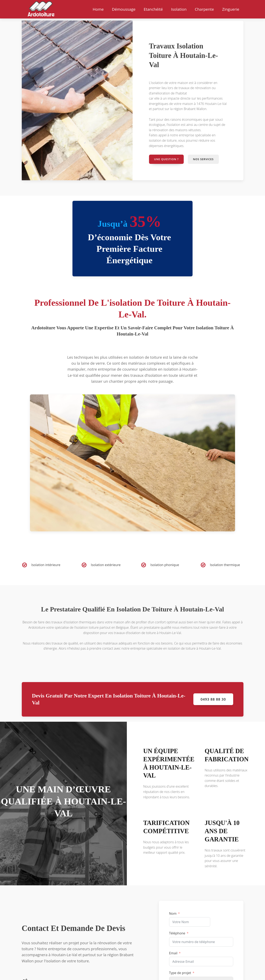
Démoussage (124, 9)
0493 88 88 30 (213, 699)
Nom (173, 913)
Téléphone (177, 933)
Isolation (179, 9)
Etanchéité (153, 9)
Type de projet (180, 973)
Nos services (203, 159)
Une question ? (166, 159)
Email (173, 953)
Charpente (204, 9)
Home (98, 9)
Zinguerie (231, 9)
